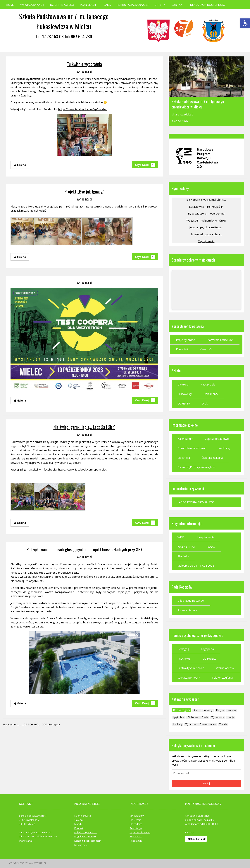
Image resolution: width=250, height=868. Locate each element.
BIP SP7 (160, 5)
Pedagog (183, 649)
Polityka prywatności (86, 832)
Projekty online (186, 340)
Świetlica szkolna (212, 458)
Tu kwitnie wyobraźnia (84, 64)
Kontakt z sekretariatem (88, 841)
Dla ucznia (136, 820)
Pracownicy (185, 394)
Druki (205, 403)
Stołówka (183, 556)
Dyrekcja (183, 384)
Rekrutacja (136, 828)
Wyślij (206, 783)
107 (36, 724)
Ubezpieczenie (205, 537)
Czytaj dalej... (206, 241)
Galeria (79, 820)
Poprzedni (10, 724)
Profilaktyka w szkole (191, 668)
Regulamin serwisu (85, 836)
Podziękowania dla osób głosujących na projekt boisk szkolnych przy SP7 (84, 549)
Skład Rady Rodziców (191, 601)
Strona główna (83, 816)
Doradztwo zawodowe (192, 448)
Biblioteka (184, 458)
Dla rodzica (209, 658)
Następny (54, 724)
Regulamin (136, 841)
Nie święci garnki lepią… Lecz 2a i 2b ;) (84, 427)
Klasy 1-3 (206, 349)
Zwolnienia (136, 836)
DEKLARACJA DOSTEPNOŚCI (208, 5)
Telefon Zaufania (222, 677)
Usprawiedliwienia (140, 832)
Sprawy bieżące (187, 610)
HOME (10, 5)
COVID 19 (184, 403)
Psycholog (184, 658)
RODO (211, 547)
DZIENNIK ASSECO (62, 5)
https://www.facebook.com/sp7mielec (82, 109)
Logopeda (207, 649)
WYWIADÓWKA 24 (32, 5)
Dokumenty (211, 394)
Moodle (79, 824)
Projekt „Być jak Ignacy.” (84, 191)
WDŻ (181, 537)
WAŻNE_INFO (186, 547)
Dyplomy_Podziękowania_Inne (197, 467)
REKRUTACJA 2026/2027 (133, 5)
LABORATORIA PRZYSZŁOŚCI (196, 502)
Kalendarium (185, 439)
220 (45, 724)
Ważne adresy (225, 668)
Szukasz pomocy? (189, 677)
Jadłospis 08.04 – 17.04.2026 (196, 566)
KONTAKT (177, 5)
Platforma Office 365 (220, 340)
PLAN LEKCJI (88, 5)
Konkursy (224, 448)
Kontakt (79, 828)
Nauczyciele (208, 384)
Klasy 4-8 (182, 349)
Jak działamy (137, 816)
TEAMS (106, 5)
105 (25, 724)
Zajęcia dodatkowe (217, 439)
